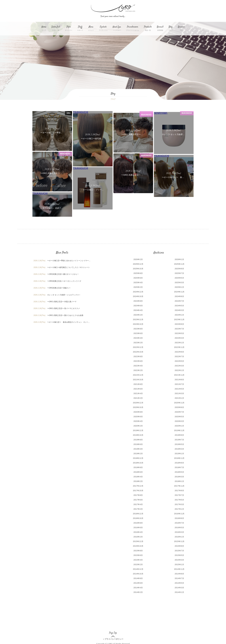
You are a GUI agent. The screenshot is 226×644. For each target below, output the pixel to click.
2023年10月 (138, 319)
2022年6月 (138, 356)
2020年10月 (138, 402)
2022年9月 (179, 347)
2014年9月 (179, 569)
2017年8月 (138, 490)
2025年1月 (179, 282)
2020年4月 (138, 416)
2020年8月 (138, 407)
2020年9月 (179, 402)
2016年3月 (179, 527)
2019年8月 (138, 435)
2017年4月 (138, 499)
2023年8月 (138, 324)
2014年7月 (179, 573)
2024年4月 (138, 305)
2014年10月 (138, 569)
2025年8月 (138, 268)
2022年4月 (138, 361)
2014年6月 (138, 578)
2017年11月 (179, 481)
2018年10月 (138, 458)
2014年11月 (179, 564)
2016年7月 (179, 518)
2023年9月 (179, 319)
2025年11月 (179, 259)
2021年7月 (179, 379)
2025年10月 (138, 263)
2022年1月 (179, 365)
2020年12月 (138, 398)
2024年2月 (138, 310)
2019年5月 (179, 439)
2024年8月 (138, 296)
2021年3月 (179, 388)
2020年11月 (179, 398)
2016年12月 (138, 508)
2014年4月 (138, 582)
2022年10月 (138, 347)
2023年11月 (179, 314)
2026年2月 (138, 254)
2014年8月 (138, 573)
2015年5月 (179, 550)
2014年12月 (138, 564)
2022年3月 (179, 361)
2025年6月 (138, 273)
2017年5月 (179, 495)
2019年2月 (138, 448)
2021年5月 (179, 384)
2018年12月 (138, 453)
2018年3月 (179, 472)
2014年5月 (179, 578)
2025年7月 (179, 268)
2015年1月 (179, 559)
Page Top (113, 626)
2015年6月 (138, 550)
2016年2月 (138, 532)
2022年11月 (179, 342)
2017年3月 (179, 499)
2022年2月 (138, 365)
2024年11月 (179, 287)
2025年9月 (179, 263)
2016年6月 (138, 522)
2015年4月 (138, 555)
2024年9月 (179, 291)
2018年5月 (179, 467)
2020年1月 (179, 421)
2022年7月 (179, 351)
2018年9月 (179, 458)
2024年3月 (179, 305)
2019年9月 (179, 430)
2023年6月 (138, 328)
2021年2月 (138, 393)
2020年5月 (179, 411)
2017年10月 (138, 485)
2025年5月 (179, 273)
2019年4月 (138, 444)
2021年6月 (138, 384)
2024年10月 (138, 291)
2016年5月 (179, 522)
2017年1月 (179, 504)
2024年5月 (179, 300)
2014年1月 (179, 587)
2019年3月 (179, 444)
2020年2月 (138, 421)
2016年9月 (179, 513)
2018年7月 (179, 462)
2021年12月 (138, 370)
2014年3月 (179, 582)
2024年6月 (138, 300)
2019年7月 (179, 435)
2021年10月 (138, 374)
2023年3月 (179, 333)
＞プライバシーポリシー (113, 634)
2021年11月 (179, 370)
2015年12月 (138, 536)
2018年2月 (138, 476)
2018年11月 (179, 453)
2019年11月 (179, 425)
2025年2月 (138, 282)
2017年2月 (138, 504)
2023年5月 (179, 328)
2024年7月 (179, 296)
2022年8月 (138, 351)
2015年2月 (138, 559)
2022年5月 (179, 356)
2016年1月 (179, 532)
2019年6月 (138, 439)
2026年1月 (179, 254)
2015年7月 (179, 545)
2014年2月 (138, 587)
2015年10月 (138, 541)
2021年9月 (179, 374)
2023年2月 (138, 337)
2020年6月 (138, 411)
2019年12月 (138, 425)
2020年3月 (179, 416)
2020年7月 (179, 407)
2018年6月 (138, 467)
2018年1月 (179, 476)
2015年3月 (179, 555)
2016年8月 (138, 518)
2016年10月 (138, 513)
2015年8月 (138, 545)
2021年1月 (179, 393)
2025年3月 (179, 277)
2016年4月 (138, 527)
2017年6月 (138, 495)
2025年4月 (138, 277)
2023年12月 (138, 314)
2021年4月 (138, 388)
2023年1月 (179, 337)
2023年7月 (179, 324)
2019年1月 (179, 448)
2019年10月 (138, 430)
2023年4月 (138, 333)
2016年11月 (179, 508)
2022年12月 (138, 342)
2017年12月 (138, 481)
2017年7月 (179, 490)
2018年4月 (138, 472)
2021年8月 (138, 379)
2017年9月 (179, 485)
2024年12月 (138, 287)
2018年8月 (138, 462)
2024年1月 (179, 310)
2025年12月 (138, 259)
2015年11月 (179, 536)
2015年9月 (179, 541)
